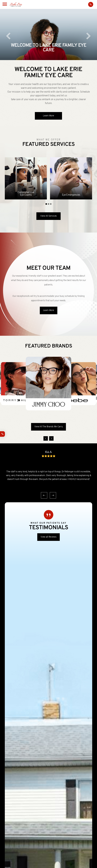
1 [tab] (46, 204)
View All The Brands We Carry (49, 427)
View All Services (48, 216)
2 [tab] (48, 204)
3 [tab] (51, 204)
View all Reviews (48, 537)
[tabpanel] (26, 178)
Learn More (48, 116)
